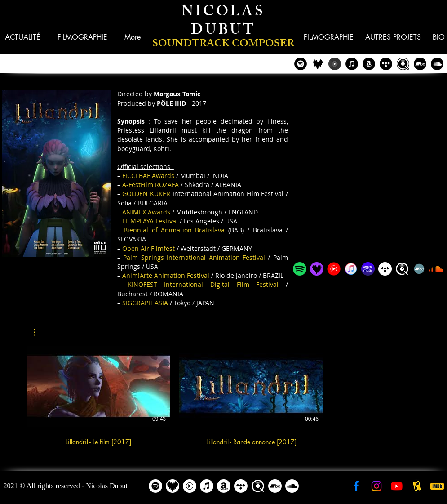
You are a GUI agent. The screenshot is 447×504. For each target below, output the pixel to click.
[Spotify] (155, 486)
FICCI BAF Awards (148, 176)
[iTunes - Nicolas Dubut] (352, 64)
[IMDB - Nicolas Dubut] (437, 486)
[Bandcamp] (420, 64)
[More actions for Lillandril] (39, 332)
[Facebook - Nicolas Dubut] (356, 486)
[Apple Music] (207, 486)
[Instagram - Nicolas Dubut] (376, 486)
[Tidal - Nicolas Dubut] (386, 64)
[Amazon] (224, 486)
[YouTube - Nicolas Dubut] (397, 486)
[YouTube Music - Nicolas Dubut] (335, 64)
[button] (393, 37)
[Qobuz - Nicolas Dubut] (403, 64)
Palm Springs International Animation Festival (194, 257)
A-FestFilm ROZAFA (150, 185)
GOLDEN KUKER (146, 194)
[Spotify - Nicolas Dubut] (301, 64)
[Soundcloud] (437, 64)
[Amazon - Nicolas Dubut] (369, 64)
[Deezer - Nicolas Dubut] (318, 64)
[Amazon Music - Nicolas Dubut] (368, 269)
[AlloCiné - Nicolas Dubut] (417, 486)
